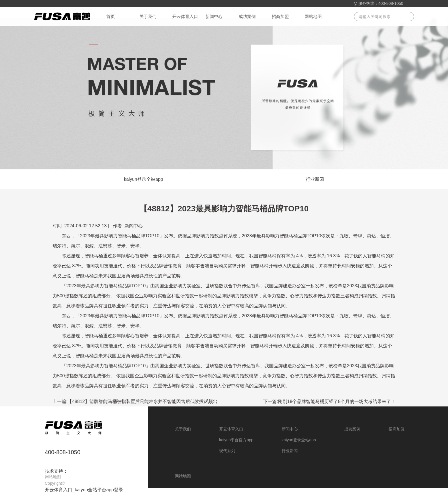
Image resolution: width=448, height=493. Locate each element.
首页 (111, 16)
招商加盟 (280, 16)
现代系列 (227, 451)
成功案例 (247, 16)
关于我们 (148, 16)
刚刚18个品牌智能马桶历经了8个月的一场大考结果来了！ (337, 401)
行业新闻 (315, 179)
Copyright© (55, 483)
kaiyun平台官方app (236, 440)
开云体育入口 (185, 16)
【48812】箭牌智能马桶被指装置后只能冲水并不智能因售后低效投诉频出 (142, 401)
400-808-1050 (391, 3)
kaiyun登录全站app (144, 179)
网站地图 (313, 16)
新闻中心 (214, 16)
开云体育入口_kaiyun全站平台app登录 (84, 490)
